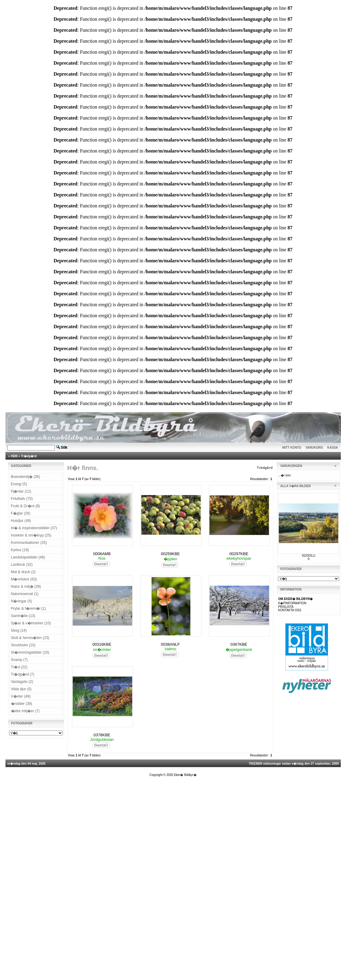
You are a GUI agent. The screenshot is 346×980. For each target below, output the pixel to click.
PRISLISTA (286, 607)
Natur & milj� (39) (26, 587)
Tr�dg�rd (29, 456)
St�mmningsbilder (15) (30, 652)
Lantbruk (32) (22, 565)
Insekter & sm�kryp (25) (31, 535)
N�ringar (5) (21, 601)
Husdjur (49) (21, 521)
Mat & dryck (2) (23, 572)
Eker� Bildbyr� (185, 775)
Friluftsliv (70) (22, 499)
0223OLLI (309, 556)
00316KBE (102, 644)
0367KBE (239, 644)
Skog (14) (19, 630)
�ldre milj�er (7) (25, 711)
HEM (14, 456)
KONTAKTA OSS (290, 610)
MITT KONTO (292, 448)
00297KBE (239, 554)
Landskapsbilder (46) (28, 557)
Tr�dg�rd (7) (23, 674)
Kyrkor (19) (20, 550)
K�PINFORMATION (292, 603)
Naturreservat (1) (25, 594)
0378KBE (102, 735)
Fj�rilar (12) (21, 491)
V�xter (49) (21, 696)
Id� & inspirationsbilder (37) (34, 528)
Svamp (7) (19, 660)
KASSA (333, 448)
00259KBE (170, 554)
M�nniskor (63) (24, 579)
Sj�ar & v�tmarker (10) (31, 623)
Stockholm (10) (23, 645)
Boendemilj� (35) (26, 477)
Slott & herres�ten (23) (30, 638)
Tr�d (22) (19, 667)
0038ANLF (170, 644)
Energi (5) (19, 484)
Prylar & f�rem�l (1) (29, 608)
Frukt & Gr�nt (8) (25, 506)
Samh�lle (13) (23, 616)
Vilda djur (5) (21, 689)
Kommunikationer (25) (29, 543)
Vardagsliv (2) (22, 682)
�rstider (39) (22, 704)
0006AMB (102, 554)
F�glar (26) (21, 513)
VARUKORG (314, 448)
